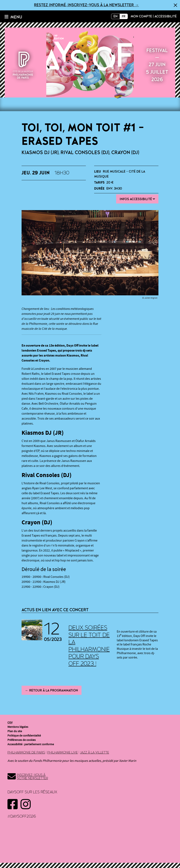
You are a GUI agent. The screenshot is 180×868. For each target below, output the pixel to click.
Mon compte (141, 16)
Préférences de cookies (22, 740)
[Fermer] (175, 5)
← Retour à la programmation (52, 690)
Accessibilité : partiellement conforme (31, 744)
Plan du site (15, 731)
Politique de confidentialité (24, 736)
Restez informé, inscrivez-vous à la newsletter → (86, 5)
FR (124, 16)
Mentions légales (18, 727)
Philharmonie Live (63, 752)
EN (116, 16)
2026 (90, 64)
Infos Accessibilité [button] (137, 199)
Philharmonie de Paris (26, 752)
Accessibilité (166, 16)
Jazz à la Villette (95, 752)
